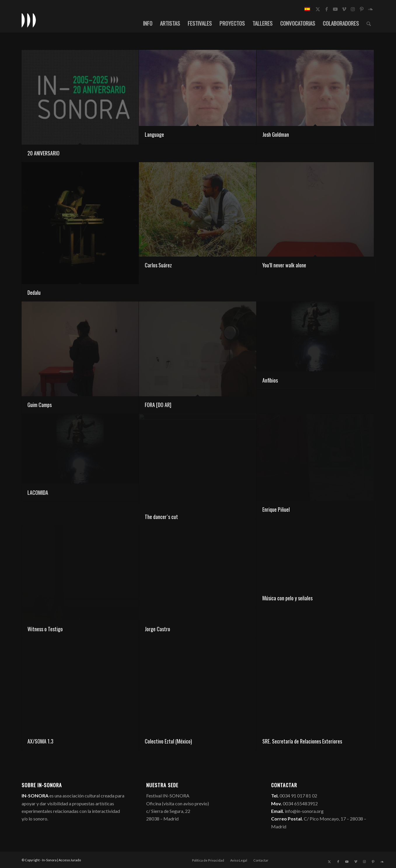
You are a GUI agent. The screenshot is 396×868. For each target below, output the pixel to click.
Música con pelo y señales (287, 598)
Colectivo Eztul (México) (168, 741)
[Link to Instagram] (353, 9)
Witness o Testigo (45, 629)
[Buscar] (369, 23)
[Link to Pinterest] (362, 9)
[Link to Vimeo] (344, 9)
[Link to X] (318, 9)
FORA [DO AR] (158, 405)
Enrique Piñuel (276, 509)
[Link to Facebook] (327, 9)
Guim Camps (40, 405)
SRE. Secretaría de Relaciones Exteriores (302, 741)
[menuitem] (148, 23)
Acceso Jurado (70, 860)
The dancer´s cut (161, 517)
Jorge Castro (157, 629)
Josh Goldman (276, 134)
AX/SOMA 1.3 (40, 741)
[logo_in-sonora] (29, 20)
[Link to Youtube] (335, 9)
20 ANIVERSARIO (43, 153)
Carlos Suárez (158, 265)
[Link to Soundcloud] (370, 9)
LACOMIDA (38, 492)
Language (154, 134)
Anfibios (270, 380)
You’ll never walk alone (284, 265)
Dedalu (34, 292)
